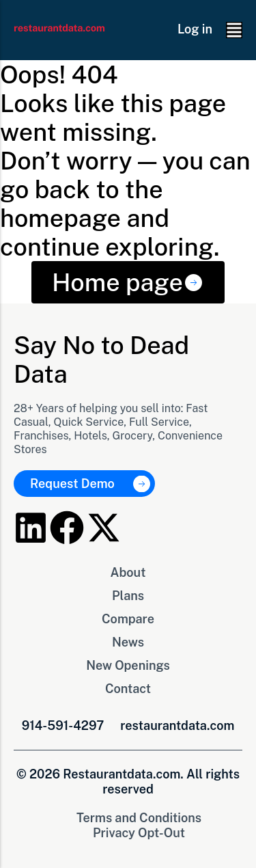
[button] (234, 30)
